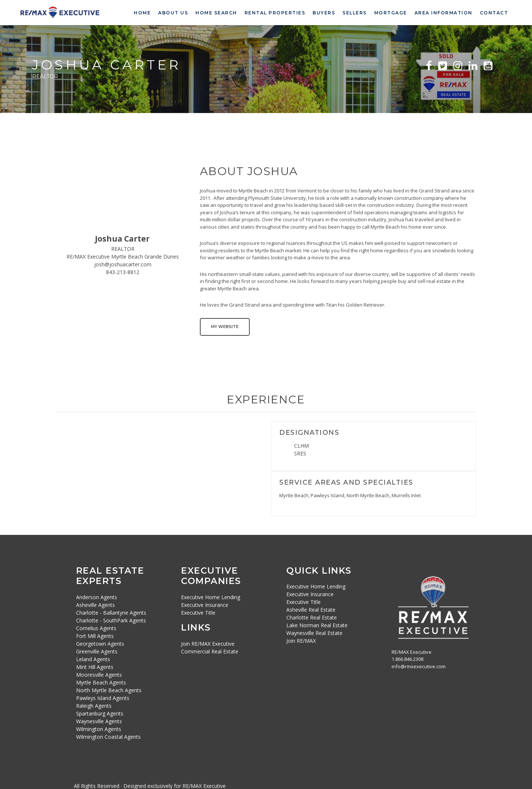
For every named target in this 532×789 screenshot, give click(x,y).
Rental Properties (275, 13)
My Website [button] (225, 327)
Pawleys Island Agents (103, 697)
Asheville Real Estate (311, 609)
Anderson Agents (97, 596)
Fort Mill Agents (95, 635)
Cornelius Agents (96, 627)
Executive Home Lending (211, 596)
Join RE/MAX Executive (208, 643)
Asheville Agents (96, 604)
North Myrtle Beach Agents (109, 689)
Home (142, 13)
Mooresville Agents (99, 674)
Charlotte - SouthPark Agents (111, 620)
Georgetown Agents (100, 643)
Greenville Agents (97, 651)
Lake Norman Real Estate (317, 625)
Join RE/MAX (301, 640)
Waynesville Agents (99, 720)
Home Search (216, 13)
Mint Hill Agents (95, 666)
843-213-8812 (123, 272)
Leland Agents (93, 658)
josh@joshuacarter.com (123, 264)
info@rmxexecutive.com (419, 666)
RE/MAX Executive (204, 785)
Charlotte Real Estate (312, 617)
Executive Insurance (205, 604)
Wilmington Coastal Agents (108, 736)
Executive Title (198, 612)
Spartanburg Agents (100, 713)
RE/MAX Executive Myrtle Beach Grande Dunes (123, 257)
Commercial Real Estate (210, 651)
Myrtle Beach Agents (101, 682)
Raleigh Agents (94, 705)
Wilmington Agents (99, 728)
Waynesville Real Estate (314, 633)
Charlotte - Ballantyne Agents (111, 612)
